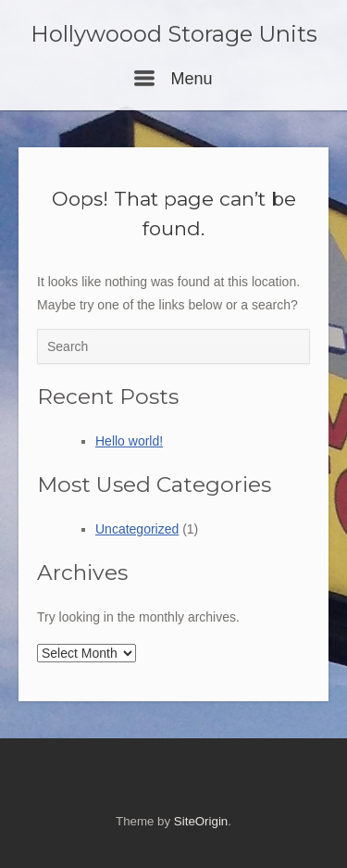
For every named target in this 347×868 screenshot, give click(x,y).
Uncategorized (137, 529)
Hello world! (129, 441)
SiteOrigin (201, 821)
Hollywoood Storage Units (174, 34)
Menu (173, 79)
